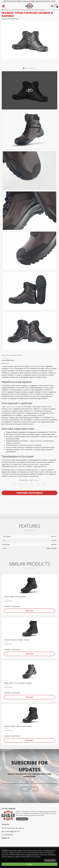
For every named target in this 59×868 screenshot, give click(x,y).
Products (7, 10)
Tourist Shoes (15, 10)
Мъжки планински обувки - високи (17, 640)
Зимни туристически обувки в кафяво (18, 683)
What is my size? (34, 480)
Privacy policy (50, 860)
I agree (29, 864)
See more (30, 611)
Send (29, 789)
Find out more (22, 819)
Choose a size (30, 480)
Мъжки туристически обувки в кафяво (33, 10)
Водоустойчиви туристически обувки (18, 726)
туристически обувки (13, 407)
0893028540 (9, 835)
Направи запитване (30, 493)
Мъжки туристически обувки (15, 597)
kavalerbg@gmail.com (12, 831)
